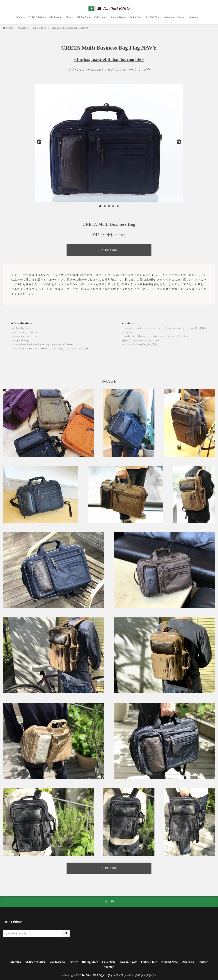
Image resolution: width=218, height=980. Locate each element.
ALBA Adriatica (37, 17)
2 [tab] (105, 206)
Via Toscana (56, 17)
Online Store (136, 17)
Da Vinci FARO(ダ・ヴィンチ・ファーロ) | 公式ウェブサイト (119, 975)
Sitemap (194, 17)
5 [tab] (118, 206)
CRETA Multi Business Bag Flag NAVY (70, 28)
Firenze (70, 17)
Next (179, 142)
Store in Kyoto (118, 17)
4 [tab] (113, 206)
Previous (39, 142)
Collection (100, 17)
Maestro (21, 17)
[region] (109, 143)
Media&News (153, 17)
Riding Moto (84, 17)
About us (169, 17)
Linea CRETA (40, 28)
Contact (181, 17)
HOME (9, 28)
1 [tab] (100, 206)
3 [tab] (109, 206)
